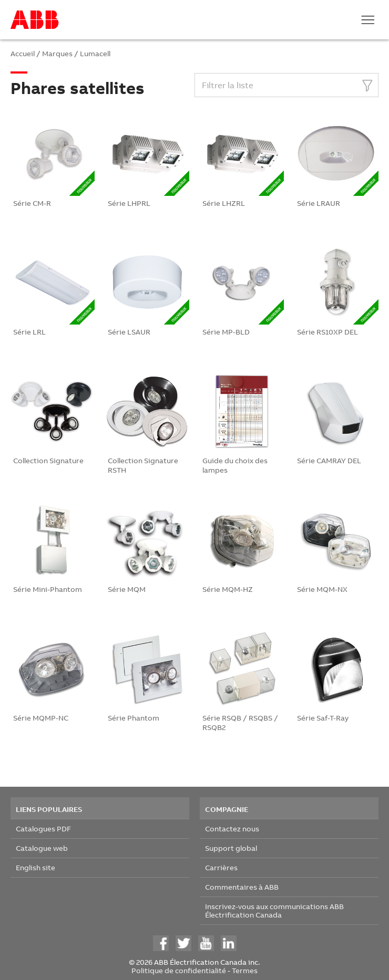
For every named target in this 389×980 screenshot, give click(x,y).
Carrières (221, 867)
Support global (231, 848)
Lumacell (95, 53)
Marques (57, 53)
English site (35, 867)
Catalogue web (42, 848)
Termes (245, 970)
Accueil (23, 53)
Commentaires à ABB (242, 887)
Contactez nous (232, 828)
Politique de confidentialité (179, 970)
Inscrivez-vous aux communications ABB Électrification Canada (274, 910)
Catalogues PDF (43, 828)
